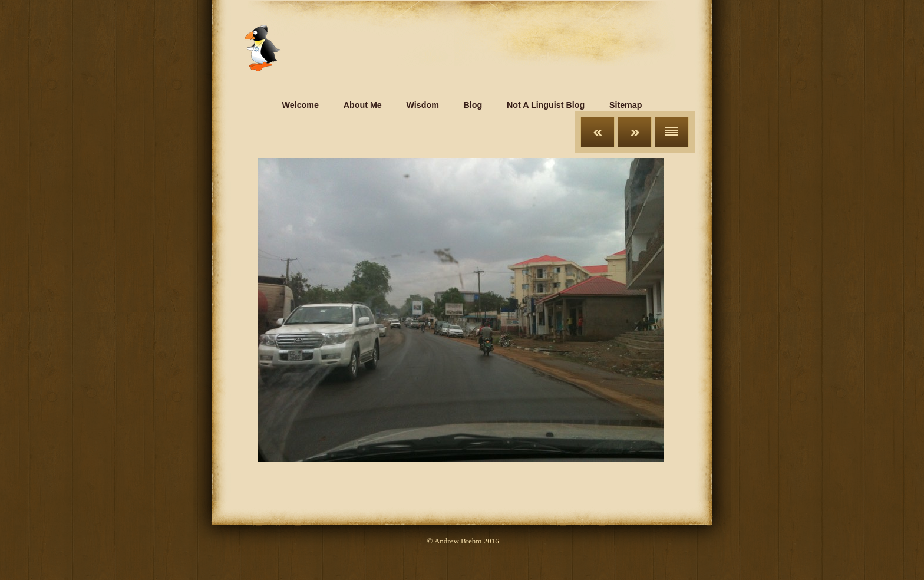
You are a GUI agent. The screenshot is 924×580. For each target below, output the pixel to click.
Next (635, 132)
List (672, 132)
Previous (598, 132)
